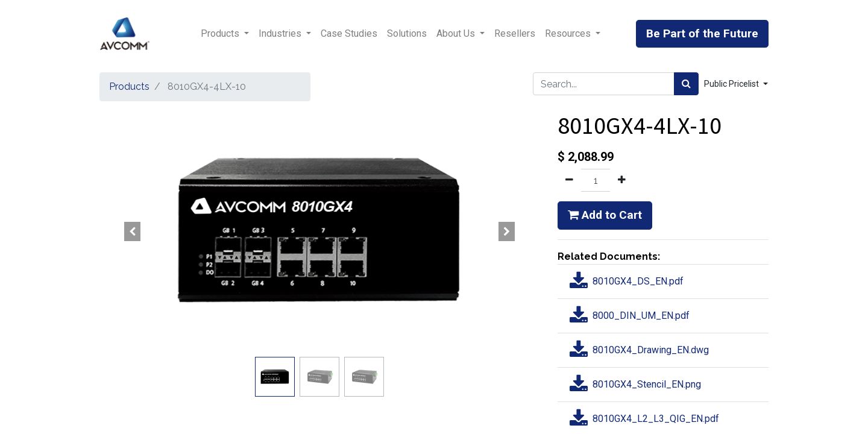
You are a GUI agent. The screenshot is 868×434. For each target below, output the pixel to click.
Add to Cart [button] (605, 215)
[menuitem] (349, 34)
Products (129, 86)
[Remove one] (569, 180)
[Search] (686, 84)
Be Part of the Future (702, 33)
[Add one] (622, 180)
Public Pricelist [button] (732, 84)
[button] (133, 231)
